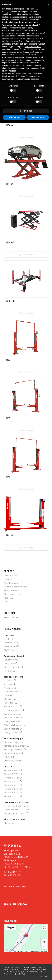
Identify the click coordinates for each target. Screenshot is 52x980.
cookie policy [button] (27, 28)
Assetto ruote (11, 575)
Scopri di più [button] (26, 111)
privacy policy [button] (22, 14)
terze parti (7, 33)
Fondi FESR (20, 887)
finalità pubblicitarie (33, 47)
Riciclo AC (8, 598)
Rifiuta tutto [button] (14, 117)
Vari (6, 601)
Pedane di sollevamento (15, 587)
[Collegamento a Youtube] (46, 977)
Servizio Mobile (11, 617)
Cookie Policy (21, 974)
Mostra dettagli (26, 138)
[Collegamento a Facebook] (42, 977)
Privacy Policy (9, 974)
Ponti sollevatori (12, 590)
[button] (48, 4)
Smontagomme (11, 583)
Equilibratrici (10, 579)
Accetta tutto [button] (38, 117)
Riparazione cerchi (13, 594)
